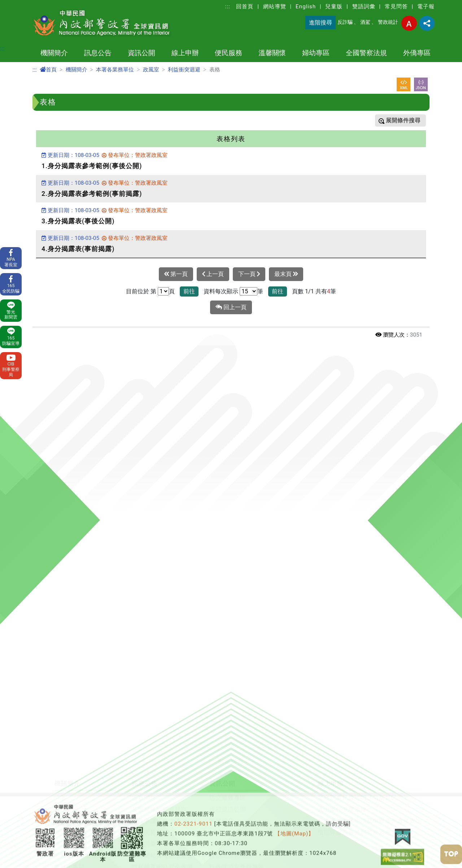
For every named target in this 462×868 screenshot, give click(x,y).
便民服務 (228, 53)
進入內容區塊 (17, 4)
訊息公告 (98, 53)
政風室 (151, 70)
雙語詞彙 (364, 6)
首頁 (48, 70)
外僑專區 (417, 53)
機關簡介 (54, 53)
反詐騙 (345, 22)
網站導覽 (275, 6)
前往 (189, 291)
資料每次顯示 (221, 291)
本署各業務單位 (115, 70)
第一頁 (176, 274)
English (306, 6)
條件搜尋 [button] (408, 120)
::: (228, 6)
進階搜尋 (321, 23)
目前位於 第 (141, 291)
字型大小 (409, 23)
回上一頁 (231, 307)
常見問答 (396, 6)
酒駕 (365, 22)
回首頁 (245, 6)
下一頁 (249, 274)
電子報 (426, 6)
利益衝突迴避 (184, 70)
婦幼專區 (316, 53)
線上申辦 (185, 53)
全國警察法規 (366, 53)
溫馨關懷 (272, 53)
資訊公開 (141, 53)
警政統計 (388, 22)
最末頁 (286, 274)
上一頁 (213, 274)
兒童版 (334, 6)
